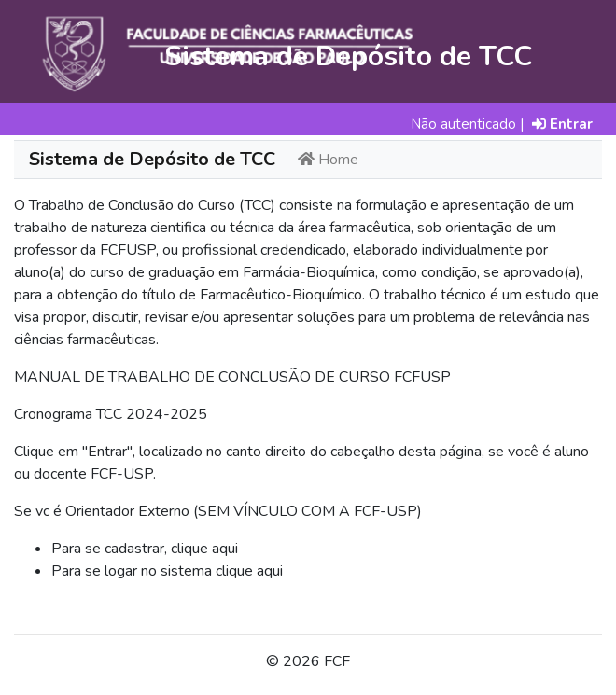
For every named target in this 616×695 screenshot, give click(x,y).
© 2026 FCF (308, 661)
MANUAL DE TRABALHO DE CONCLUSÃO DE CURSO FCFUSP (232, 377)
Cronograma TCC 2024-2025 (111, 414)
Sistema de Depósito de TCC (152, 159)
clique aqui (204, 549)
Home (328, 160)
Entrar (562, 124)
